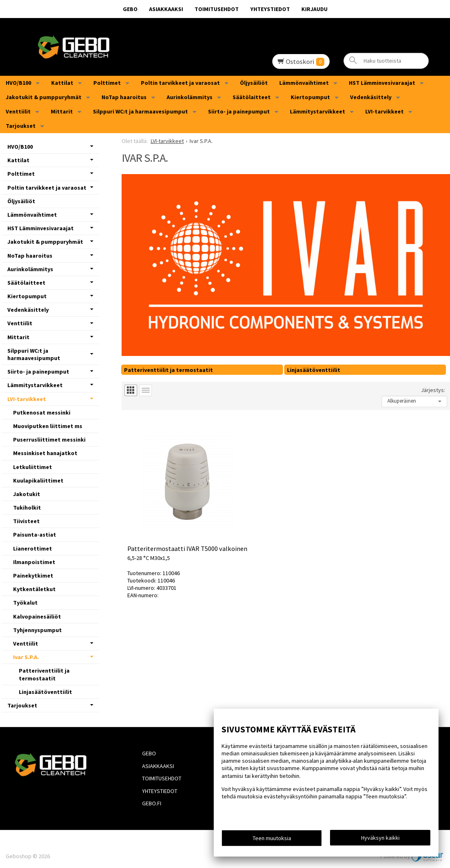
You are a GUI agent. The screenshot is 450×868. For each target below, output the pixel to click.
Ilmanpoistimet (34, 562)
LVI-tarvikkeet (384, 111)
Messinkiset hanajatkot (45, 453)
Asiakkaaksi (166, 9)
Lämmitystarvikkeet (318, 111)
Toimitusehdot (217, 9)
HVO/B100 (18, 83)
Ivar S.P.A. (26, 657)
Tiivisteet (26, 521)
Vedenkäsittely (371, 97)
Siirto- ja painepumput (239, 111)
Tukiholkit (27, 508)
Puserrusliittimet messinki (49, 440)
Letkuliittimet (33, 467)
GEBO (130, 9)
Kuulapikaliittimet (38, 480)
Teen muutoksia (272, 840)
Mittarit (62, 111)
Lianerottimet (33, 548)
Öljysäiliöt (254, 83)
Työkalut (25, 603)
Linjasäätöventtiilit (314, 370)
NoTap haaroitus (124, 97)
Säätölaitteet (252, 97)
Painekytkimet (33, 576)
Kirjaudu (314, 9)
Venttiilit (18, 111)
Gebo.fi (147, 791)
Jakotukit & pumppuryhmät (44, 97)
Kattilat (62, 83)
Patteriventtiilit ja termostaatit (168, 370)
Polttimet (107, 83)
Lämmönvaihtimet (304, 83)
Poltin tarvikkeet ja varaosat (180, 83)
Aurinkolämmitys (190, 97)
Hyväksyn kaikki (380, 840)
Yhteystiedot (270, 9)
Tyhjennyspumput (37, 630)
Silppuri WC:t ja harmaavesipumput (140, 111)
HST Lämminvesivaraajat (382, 83)
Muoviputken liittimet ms (48, 426)
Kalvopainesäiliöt (37, 616)
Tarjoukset (21, 126)
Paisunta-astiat (35, 535)
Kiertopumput (310, 97)
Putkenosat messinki (42, 412)
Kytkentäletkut (34, 589)
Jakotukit (27, 494)
